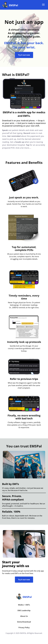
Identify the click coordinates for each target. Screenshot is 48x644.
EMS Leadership (24, 610)
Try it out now (24, 55)
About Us (24, 616)
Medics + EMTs (24, 605)
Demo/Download (24, 622)
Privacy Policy (24, 628)
